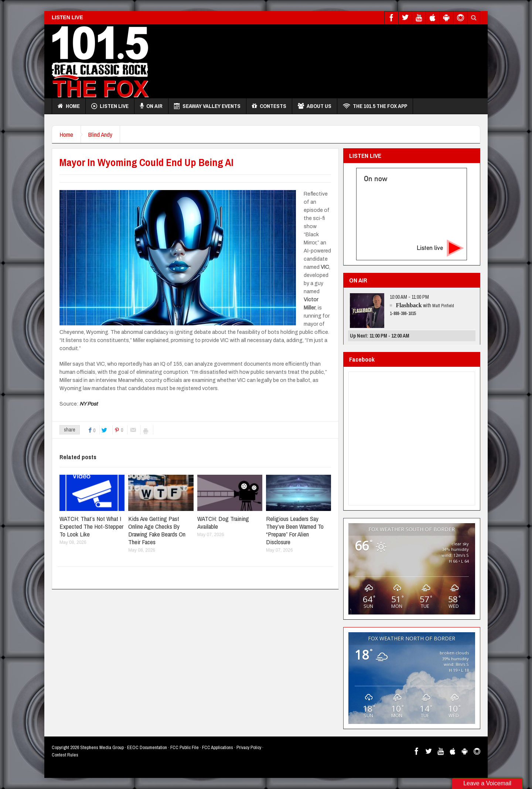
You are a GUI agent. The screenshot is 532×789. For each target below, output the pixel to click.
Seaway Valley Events (207, 106)
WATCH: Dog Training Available (223, 522)
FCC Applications (218, 747)
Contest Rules (65, 755)
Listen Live (110, 106)
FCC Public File (185, 747)
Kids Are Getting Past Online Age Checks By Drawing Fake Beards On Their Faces (157, 530)
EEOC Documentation (147, 747)
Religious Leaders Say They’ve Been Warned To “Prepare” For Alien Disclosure (295, 530)
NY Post (88, 404)
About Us (315, 106)
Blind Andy (100, 134)
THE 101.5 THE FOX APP (375, 106)
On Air (151, 106)
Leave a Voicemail (487, 783)
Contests (269, 106)
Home (69, 106)
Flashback (409, 305)
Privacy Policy (249, 747)
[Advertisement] (346, 60)
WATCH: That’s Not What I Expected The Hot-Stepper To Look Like (91, 526)
